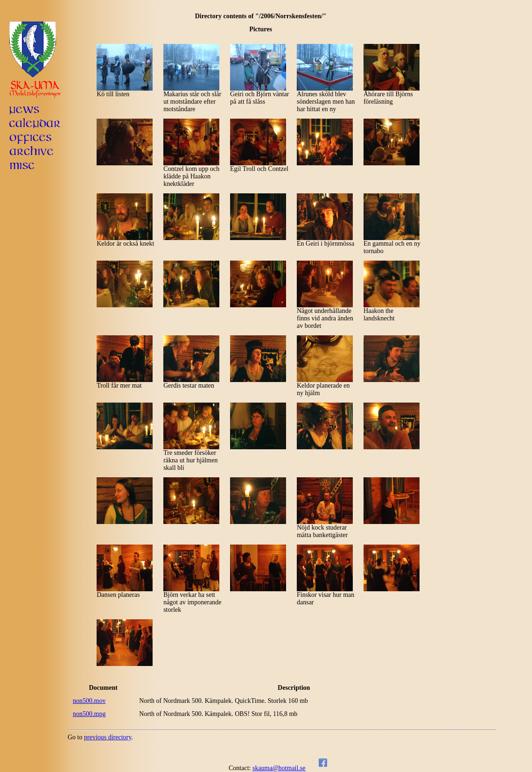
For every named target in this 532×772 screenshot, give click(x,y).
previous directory (108, 737)
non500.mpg (89, 714)
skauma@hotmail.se (279, 768)
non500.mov (89, 701)
